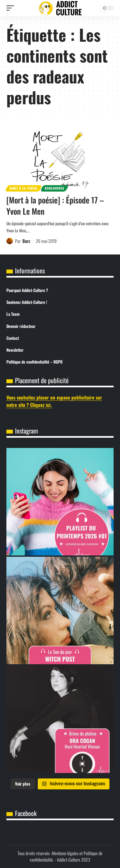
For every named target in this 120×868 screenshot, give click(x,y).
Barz (26, 241)
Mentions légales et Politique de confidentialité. (66, 856)
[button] (12, 8)
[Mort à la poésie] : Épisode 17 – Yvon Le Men (55, 205)
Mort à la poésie (24, 188)
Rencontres (54, 188)
